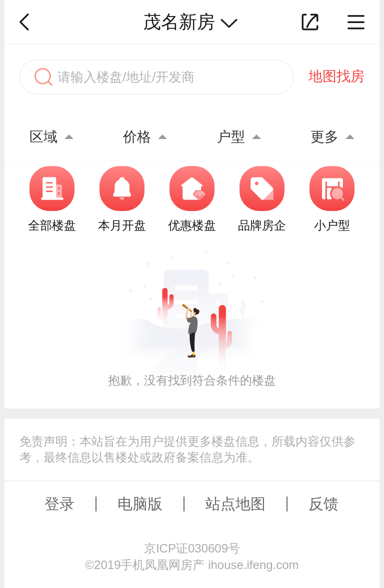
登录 (59, 504)
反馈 (323, 504)
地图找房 (336, 76)
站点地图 (235, 504)
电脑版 (140, 504)
